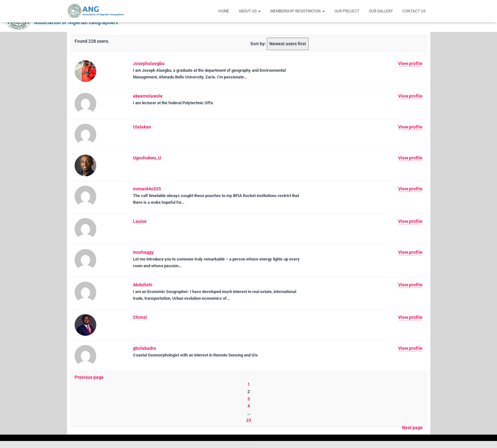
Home (224, 11)
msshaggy (143, 252)
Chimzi (140, 317)
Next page (412, 428)
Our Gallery (381, 11)
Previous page (89, 377)
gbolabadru (145, 348)
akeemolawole (148, 96)
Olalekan (142, 127)
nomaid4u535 (147, 189)
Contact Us (414, 11)
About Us (250, 11)
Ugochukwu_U (147, 158)
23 (249, 420)
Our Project (347, 11)
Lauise (140, 221)
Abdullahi (143, 285)
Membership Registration (298, 11)
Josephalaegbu (149, 63)
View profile (410, 63)
